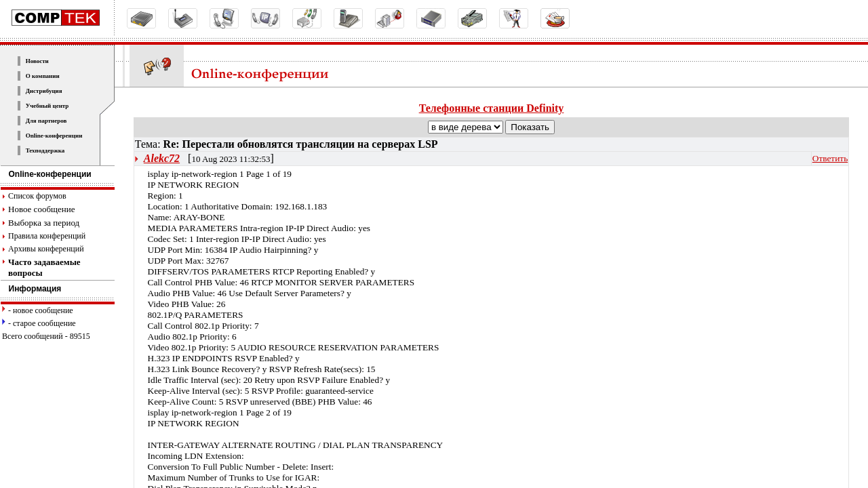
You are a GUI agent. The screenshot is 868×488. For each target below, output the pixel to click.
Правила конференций (47, 236)
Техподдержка (45, 150)
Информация (31, 289)
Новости (37, 61)
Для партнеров (46, 121)
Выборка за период (44, 223)
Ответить (830, 158)
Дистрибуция (44, 91)
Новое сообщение (41, 209)
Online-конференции (54, 136)
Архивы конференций (46, 249)
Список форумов (37, 196)
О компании (43, 76)
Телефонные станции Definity (492, 108)
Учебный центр (47, 106)
